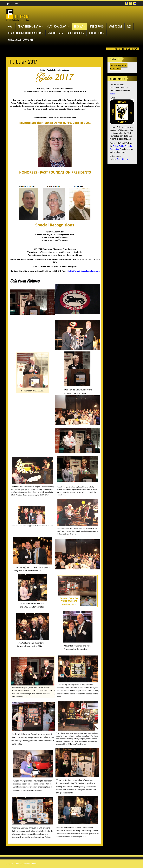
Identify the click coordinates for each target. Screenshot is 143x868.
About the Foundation (29, 26)
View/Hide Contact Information (119, 67)
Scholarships (75, 33)
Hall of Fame (96, 26)
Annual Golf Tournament (21, 40)
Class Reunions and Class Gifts (25, 33)
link (111, 133)
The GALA (79, 26)
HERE (112, 93)
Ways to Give (116, 26)
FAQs (129, 26)
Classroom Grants (58, 26)
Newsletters (55, 33)
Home (11, 26)
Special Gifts (96, 33)
